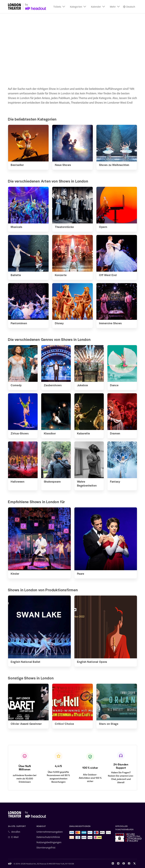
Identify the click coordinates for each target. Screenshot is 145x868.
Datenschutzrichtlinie (48, 837)
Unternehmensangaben (50, 832)
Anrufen (16, 832)
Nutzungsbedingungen (49, 842)
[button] (59, 7)
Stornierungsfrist (46, 847)
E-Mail (15, 837)
